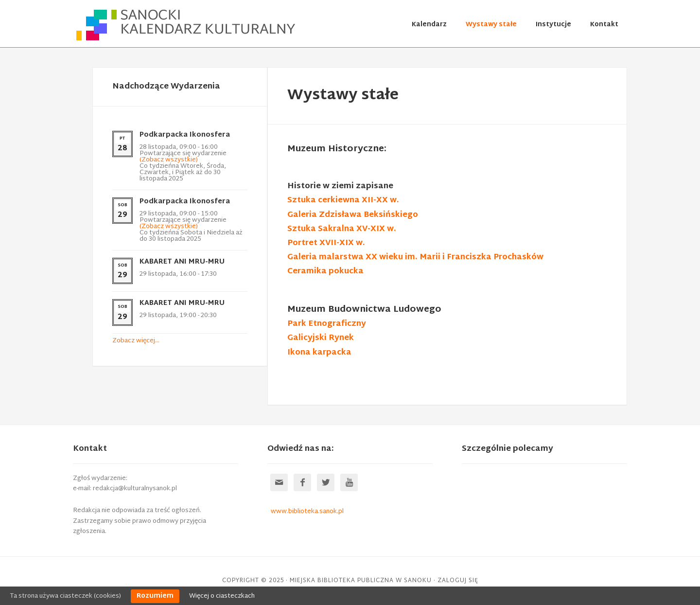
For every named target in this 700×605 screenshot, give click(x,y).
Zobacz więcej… (136, 341)
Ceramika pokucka (325, 272)
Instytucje (553, 25)
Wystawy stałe (491, 25)
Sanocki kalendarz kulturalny (187, 25)
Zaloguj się (458, 581)
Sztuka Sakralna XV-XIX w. (342, 229)
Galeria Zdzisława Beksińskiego (353, 215)
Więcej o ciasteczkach (222, 596)
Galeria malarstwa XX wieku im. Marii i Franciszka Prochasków (415, 258)
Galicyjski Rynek (321, 338)
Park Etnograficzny (327, 324)
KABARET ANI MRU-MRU (182, 262)
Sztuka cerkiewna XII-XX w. (343, 201)
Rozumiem (155, 596)
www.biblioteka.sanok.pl (307, 512)
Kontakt (604, 25)
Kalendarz (429, 25)
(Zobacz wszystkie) (169, 160)
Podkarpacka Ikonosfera (185, 135)
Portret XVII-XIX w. (326, 243)
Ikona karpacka (319, 353)
